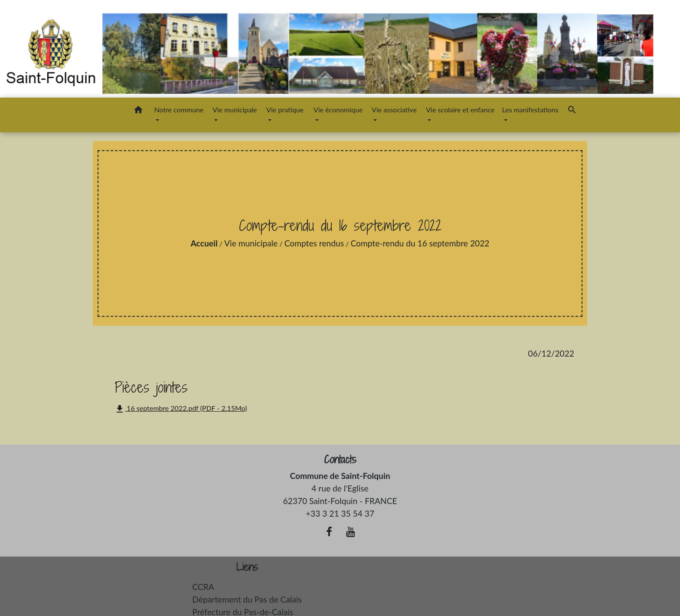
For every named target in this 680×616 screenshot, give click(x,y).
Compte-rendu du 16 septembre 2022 (420, 243)
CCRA (203, 587)
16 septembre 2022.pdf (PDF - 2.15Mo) (181, 409)
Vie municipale (251, 243)
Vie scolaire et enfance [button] (460, 110)
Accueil (204, 243)
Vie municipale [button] (235, 110)
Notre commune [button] (179, 110)
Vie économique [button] (338, 110)
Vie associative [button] (394, 110)
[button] (138, 111)
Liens (247, 567)
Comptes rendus (314, 243)
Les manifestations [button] (530, 110)
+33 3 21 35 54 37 (340, 513)
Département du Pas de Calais (247, 599)
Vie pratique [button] (285, 110)
